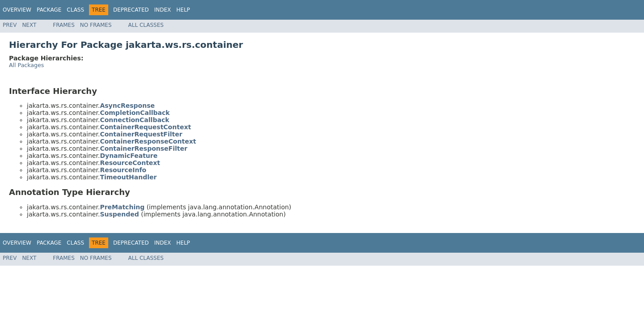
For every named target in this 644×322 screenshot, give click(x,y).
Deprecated (131, 10)
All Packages (26, 65)
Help (183, 10)
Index (163, 10)
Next (29, 25)
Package (49, 10)
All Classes (146, 25)
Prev (10, 25)
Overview (17, 10)
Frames (64, 25)
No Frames (96, 25)
